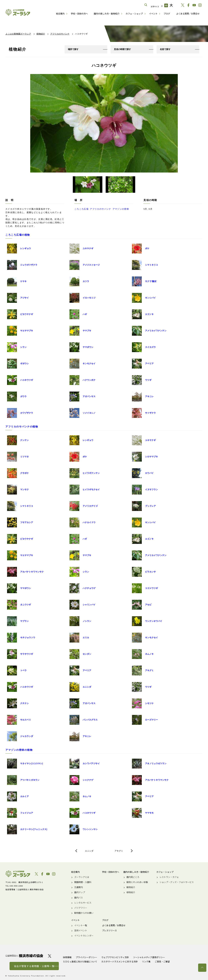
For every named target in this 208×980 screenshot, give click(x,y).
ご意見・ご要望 (162, 961)
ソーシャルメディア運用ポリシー (149, 957)
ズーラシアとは (82, 877)
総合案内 (60, 14)
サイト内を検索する (146, 5)
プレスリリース (109, 930)
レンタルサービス (83, 903)
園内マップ (80, 893)
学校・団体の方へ (79, 14)
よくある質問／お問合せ (188, 14)
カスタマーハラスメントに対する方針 (120, 961)
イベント (153, 14)
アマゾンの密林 (121, 209)
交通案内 (79, 887)
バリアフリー (81, 908)
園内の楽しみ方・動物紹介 (107, 14)
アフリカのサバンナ (100, 209)
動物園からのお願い (84, 913)
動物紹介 (131, 887)
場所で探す (73, 49)
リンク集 (146, 961)
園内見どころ (133, 877)
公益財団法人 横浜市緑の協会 (24, 956)
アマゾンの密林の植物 (19, 750)
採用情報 (67, 957)
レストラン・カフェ (169, 877)
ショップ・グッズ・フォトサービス (177, 882)
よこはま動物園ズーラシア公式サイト (18, 12)
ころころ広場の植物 (18, 235)
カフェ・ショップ (134, 14)
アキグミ (119, 851)
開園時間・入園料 (83, 882)
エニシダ (89, 851)
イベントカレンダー (84, 936)
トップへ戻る (202, 968)
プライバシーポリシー (86, 957)
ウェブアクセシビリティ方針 (115, 957)
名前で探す (165, 49)
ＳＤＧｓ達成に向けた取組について (80, 961)
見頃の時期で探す (122, 49)
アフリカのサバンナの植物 (22, 427)
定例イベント (81, 930)
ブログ (167, 14)
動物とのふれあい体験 (137, 882)
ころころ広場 (81, 209)
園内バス (79, 898)
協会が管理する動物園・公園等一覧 (34, 966)
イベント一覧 (81, 925)
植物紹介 (131, 893)
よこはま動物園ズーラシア (18, 874)
